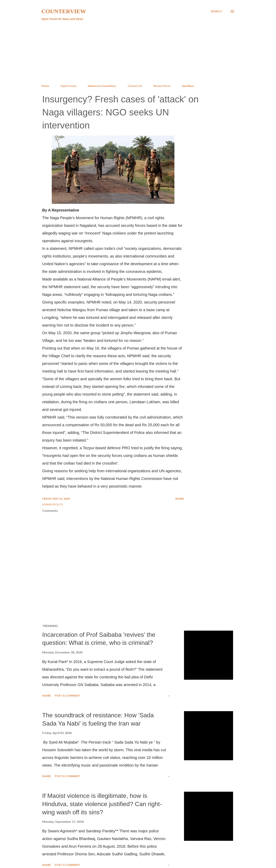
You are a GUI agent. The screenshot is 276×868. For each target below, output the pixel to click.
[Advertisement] (138, 53)
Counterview (64, 11)
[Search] (216, 11)
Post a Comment (67, 696)
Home (45, 86)
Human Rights (53, 504)
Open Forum (68, 86)
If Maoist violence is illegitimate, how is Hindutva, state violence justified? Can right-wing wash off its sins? (102, 804)
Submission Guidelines (102, 86)
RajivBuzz (188, 86)
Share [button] (180, 499)
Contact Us (135, 86)
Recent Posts (162, 86)
